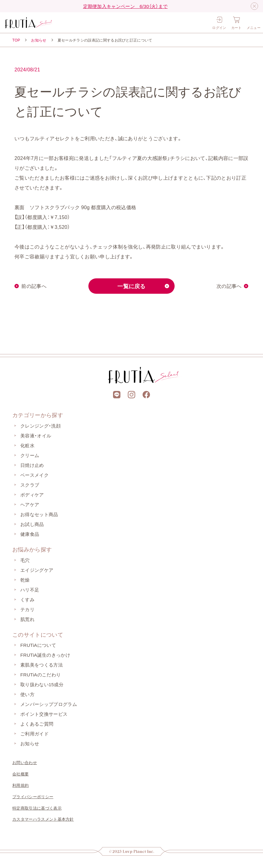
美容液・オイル (36, 436)
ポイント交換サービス (44, 714)
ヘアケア (30, 504)
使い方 (27, 694)
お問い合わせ (25, 762)
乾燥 (25, 580)
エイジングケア (37, 570)
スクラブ (30, 485)
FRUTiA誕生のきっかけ (45, 655)
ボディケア (32, 495)
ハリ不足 (30, 590)
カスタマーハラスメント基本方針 (43, 819)
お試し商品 (32, 524)
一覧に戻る (131, 286)
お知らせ (39, 40)
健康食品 (30, 534)
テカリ (27, 609)
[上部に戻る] (131, 343)
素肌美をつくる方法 (42, 665)
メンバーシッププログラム (49, 704)
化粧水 (27, 445)
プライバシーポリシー (33, 796)
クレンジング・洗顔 (40, 426)
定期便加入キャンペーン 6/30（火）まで (125, 6)
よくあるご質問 (37, 724)
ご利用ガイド (34, 734)
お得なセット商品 (39, 514)
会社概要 (20, 774)
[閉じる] (254, 6)
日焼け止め (32, 465)
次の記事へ (229, 286)
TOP (16, 40)
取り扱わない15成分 (42, 684)
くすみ (27, 599)
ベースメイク (34, 475)
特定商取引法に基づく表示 (37, 808)
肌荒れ (27, 619)
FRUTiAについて (38, 645)
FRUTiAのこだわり (40, 675)
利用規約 (20, 785)
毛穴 (25, 560)
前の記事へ (34, 286)
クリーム (30, 455)
